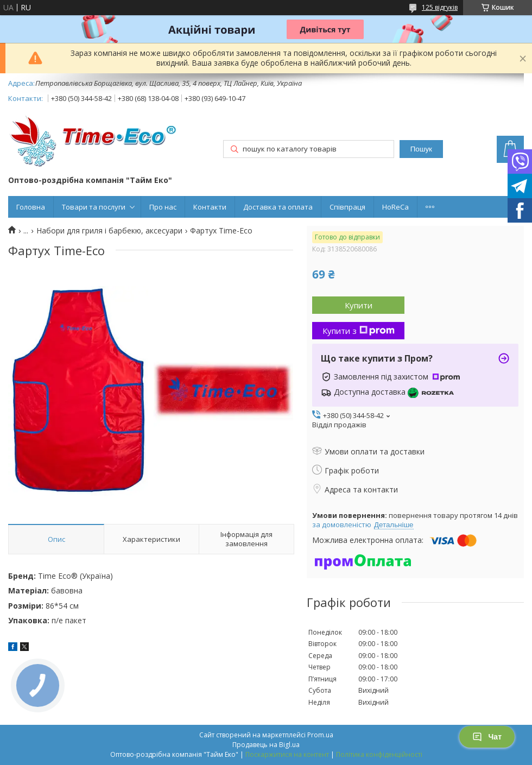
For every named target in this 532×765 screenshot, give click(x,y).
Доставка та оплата (278, 207)
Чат (487, 737)
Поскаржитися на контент (287, 754)
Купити (359, 305)
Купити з (359, 331)
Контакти (210, 207)
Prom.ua (320, 735)
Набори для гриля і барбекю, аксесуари (109, 231)
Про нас (163, 207)
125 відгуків (440, 7)
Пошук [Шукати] (421, 149)
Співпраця (347, 207)
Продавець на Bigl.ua (266, 745)
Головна (31, 207)
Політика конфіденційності (379, 754)
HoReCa (395, 207)
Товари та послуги (94, 207)
